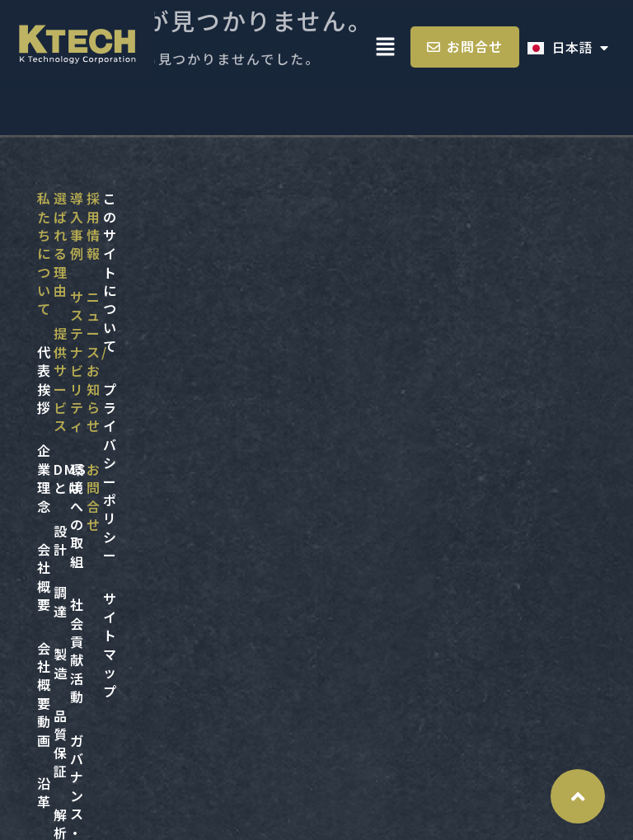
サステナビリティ (429, 242)
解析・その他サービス (255, 500)
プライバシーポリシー (276, 603)
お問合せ (67, 646)
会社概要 (67, 327)
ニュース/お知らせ (99, 603)
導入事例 (401, 198)
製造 (196, 414)
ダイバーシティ (422, 457)
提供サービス (226, 242)
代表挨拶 (67, 242)
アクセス (66, 457)
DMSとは (213, 284)
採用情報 (67, 560)
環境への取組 (415, 284)
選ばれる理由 (226, 198)
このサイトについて (268, 560)
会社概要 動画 (84, 371)
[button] (386, 47)
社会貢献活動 (415, 327)
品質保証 (211, 457)
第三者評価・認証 (430, 414)
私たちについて (89, 198)
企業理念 (67, 284)
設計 (196, 327)
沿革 (52, 414)
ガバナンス (408, 371)
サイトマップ (246, 646)
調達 (196, 371)
